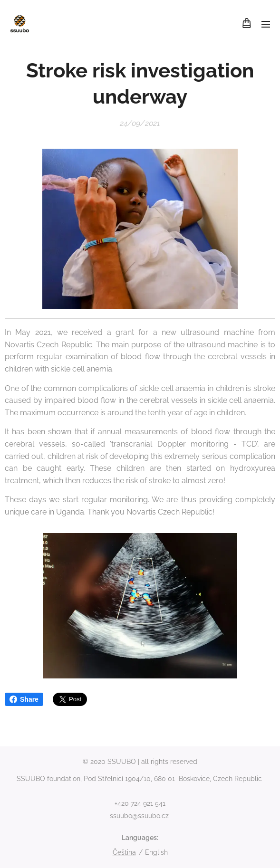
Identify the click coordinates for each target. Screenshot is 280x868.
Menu (266, 24)
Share (24, 699)
